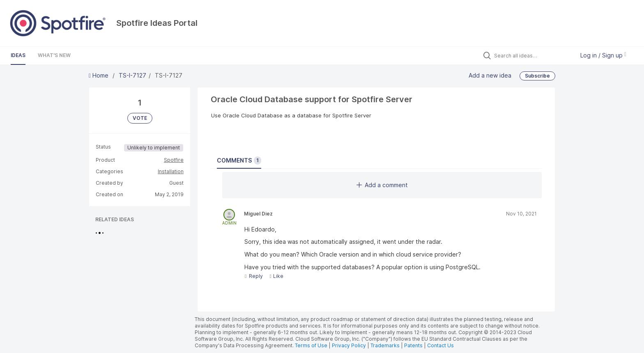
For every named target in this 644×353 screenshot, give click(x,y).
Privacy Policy (349, 345)
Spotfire (174, 160)
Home (99, 75)
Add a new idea (490, 75)
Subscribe (537, 76)
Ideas (18, 55)
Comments (239, 160)
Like (276, 276)
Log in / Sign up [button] (603, 55)
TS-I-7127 (132, 75)
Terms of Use (311, 345)
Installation (171, 171)
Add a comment (382, 185)
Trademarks (386, 345)
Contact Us (440, 345)
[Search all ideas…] (532, 55)
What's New (54, 55)
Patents (413, 345)
